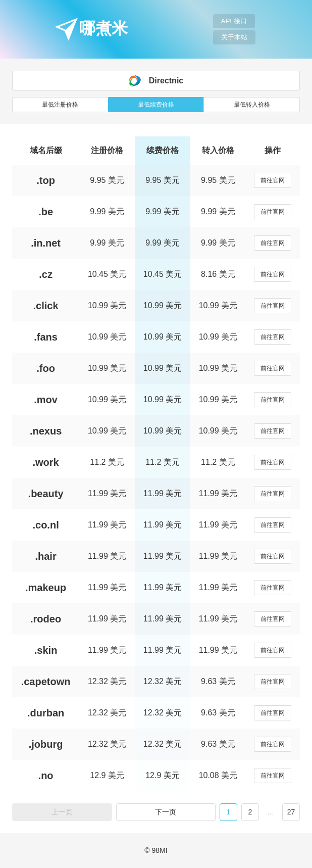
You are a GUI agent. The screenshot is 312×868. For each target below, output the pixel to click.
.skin (46, 650)
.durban (46, 713)
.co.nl (45, 525)
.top (46, 180)
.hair (45, 556)
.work (45, 462)
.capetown (46, 682)
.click (46, 306)
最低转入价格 (252, 105)
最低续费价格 (156, 105)
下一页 (166, 812)
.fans (46, 337)
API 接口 (234, 21)
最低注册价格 (60, 105)
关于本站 (234, 37)
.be (46, 212)
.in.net (46, 243)
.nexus (46, 431)
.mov (46, 400)
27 (291, 812)
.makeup (46, 588)
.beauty (46, 494)
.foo (46, 368)
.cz (46, 274)
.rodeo (46, 619)
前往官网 (273, 180)
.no (46, 776)
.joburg (46, 744)
